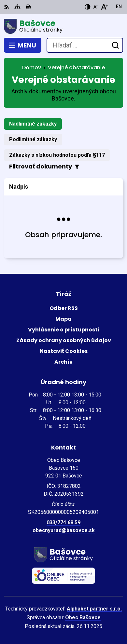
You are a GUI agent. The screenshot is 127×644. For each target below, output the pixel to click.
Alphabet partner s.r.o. (94, 609)
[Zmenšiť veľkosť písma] (95, 7)
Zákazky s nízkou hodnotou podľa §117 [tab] (57, 155)
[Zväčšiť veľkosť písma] (104, 7)
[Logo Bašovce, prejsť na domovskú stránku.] (63, 26)
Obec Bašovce (83, 617)
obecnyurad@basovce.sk (64, 530)
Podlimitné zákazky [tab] (33, 139)
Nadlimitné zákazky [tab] (33, 124)
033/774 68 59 (63, 523)
